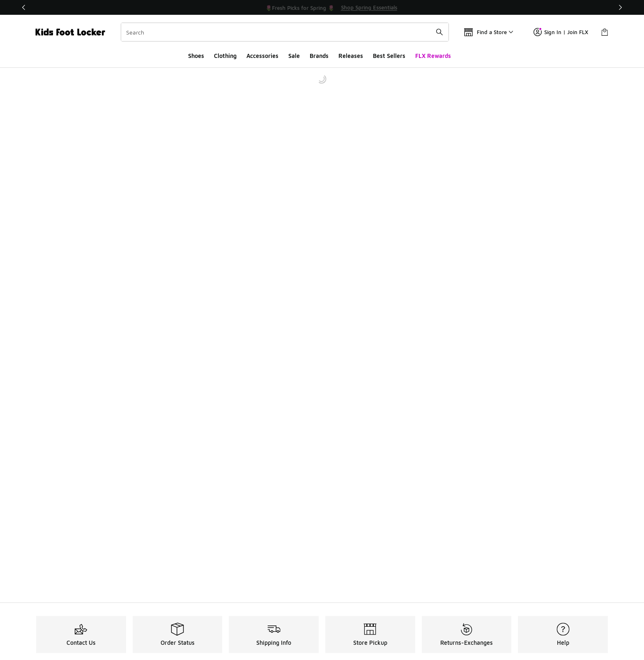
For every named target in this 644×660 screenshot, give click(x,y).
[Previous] (24, 7)
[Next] (620, 7)
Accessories (262, 56)
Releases (351, 56)
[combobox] (285, 32)
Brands (319, 56)
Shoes (196, 56)
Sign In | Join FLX (561, 32)
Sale (294, 56)
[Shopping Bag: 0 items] (605, 32)
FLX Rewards (433, 56)
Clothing (225, 56)
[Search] (285, 32)
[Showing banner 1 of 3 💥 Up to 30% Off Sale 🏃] (322, 7)
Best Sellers (389, 56)
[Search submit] (439, 32)
